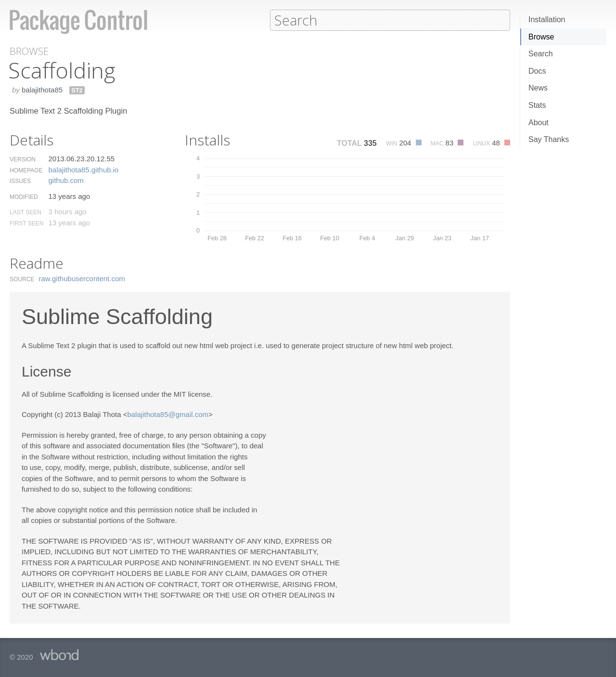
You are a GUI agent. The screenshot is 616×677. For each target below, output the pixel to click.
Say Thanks (549, 139)
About (539, 123)
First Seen (26, 223)
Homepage (26, 170)
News (538, 88)
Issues (20, 181)
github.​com (66, 180)
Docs (537, 71)
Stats (537, 105)
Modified (24, 196)
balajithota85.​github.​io (83, 169)
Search (541, 54)
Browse (541, 37)
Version (23, 159)
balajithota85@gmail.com (168, 414)
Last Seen (26, 212)
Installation (547, 20)
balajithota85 (42, 89)
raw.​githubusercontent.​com (82, 278)
